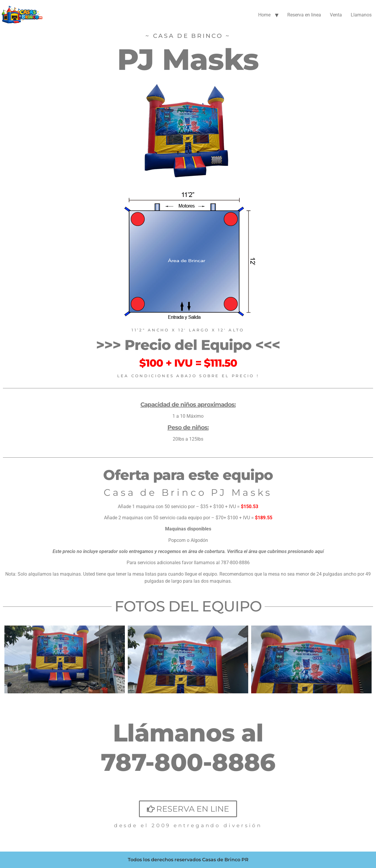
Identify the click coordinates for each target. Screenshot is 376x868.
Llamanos (361, 15)
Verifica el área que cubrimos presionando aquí (275, 551)
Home (264, 15)
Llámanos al (188, 733)
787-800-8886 (188, 762)
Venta (336, 15)
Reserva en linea (304, 15)
